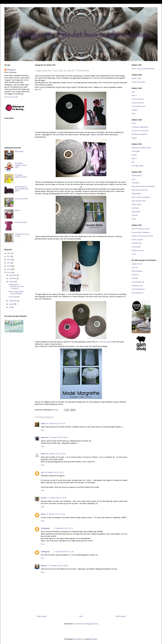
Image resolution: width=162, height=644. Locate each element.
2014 (9, 263)
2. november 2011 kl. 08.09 (58, 566)
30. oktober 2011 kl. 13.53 (56, 454)
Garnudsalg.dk (137, 271)
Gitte (40, 90)
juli (10, 307)
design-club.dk (137, 264)
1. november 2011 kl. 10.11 (64, 528)
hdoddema (79, 639)
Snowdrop (135, 183)
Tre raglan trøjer (138, 166)
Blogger (95, 639)
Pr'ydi (134, 123)
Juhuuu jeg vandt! (21, 199)
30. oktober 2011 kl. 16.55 (54, 472)
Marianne (44, 437)
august (12, 304)
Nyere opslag (42, 616)
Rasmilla (135, 278)
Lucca (134, 254)
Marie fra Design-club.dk (141, 229)
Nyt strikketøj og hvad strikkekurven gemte (22, 189)
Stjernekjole (19, 151)
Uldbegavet (45, 528)
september (13, 301)
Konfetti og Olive (21, 222)
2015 (9, 260)
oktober (12, 282)
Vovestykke (136, 151)
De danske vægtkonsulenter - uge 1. (21, 165)
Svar (43, 430)
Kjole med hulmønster (140, 190)
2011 (9, 272)
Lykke (43, 424)
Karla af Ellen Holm (139, 201)
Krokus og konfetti (138, 82)
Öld (133, 162)
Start (81, 616)
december (13, 275)
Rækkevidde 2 (137, 176)
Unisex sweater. (14, 297)
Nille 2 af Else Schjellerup (141, 197)
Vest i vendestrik (138, 99)
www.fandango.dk (138, 289)
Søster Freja (136, 78)
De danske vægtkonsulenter (21, 176)
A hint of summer (138, 103)
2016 (9, 256)
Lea (42, 472)
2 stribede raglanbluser (140, 127)
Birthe (43, 454)
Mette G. (44, 566)
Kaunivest (135, 208)
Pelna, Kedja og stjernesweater (143, 69)
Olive (134, 114)
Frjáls (134, 219)
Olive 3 (134, 95)
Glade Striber (136, 204)
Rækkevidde (136, 194)
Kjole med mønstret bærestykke (143, 186)
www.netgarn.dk (138, 293)
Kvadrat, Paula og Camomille (142, 236)
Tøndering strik (137, 286)
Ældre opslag (120, 616)
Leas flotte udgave (105, 342)
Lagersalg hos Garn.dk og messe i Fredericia (16, 286)
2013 (9, 266)
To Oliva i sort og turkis (140, 131)
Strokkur (135, 110)
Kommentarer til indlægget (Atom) (86, 624)
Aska (133, 179)
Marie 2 (18, 210)
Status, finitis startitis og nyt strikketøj (16, 293)
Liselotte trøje (137, 243)
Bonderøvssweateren (139, 134)
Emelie (134, 155)
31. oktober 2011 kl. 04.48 (57, 498)
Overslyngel (136, 247)
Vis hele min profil (11, 97)
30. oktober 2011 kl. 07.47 (56, 424)
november (13, 278)
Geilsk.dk (135, 275)
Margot (134, 138)
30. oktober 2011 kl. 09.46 (58, 437)
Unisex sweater (137, 240)
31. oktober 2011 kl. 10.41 (56, 514)
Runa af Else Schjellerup (141, 232)
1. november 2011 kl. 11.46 (64, 552)
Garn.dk (135, 267)
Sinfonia (135, 215)
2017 (9, 253)
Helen (43, 514)
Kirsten (44, 498)
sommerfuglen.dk (138, 282)
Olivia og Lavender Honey (141, 148)
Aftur (133, 92)
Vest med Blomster (139, 106)
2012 (9, 269)
